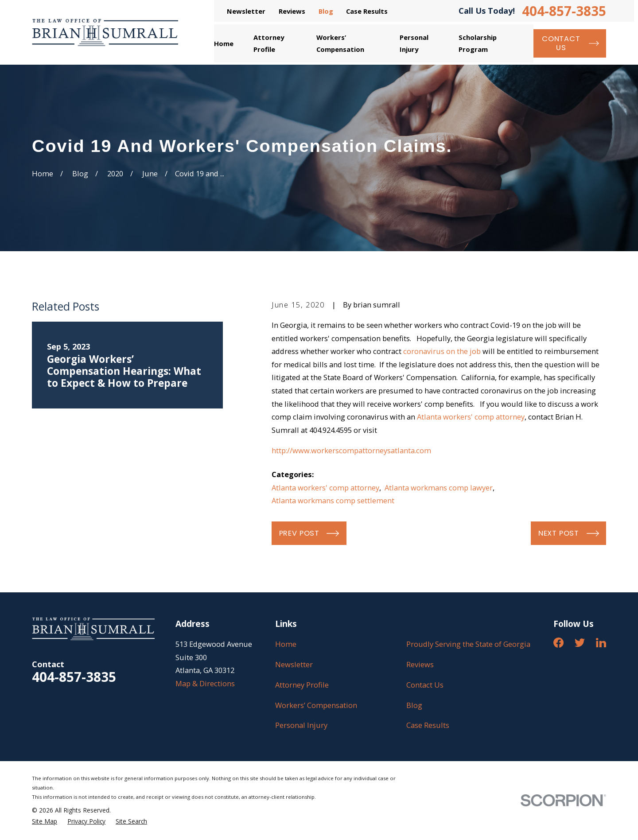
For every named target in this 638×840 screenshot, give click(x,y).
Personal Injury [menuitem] (414, 43)
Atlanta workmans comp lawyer (439, 488)
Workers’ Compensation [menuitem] (340, 43)
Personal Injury (301, 725)
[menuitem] (45, 822)
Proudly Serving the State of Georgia (468, 644)
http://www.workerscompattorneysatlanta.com (351, 450)
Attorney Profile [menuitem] (269, 43)
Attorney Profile (302, 685)
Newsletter (246, 11)
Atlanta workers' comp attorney (471, 417)
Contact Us (425, 685)
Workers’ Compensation (316, 705)
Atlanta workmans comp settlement (333, 500)
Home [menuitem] (224, 43)
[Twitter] (580, 643)
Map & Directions (205, 683)
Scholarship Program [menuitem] (478, 43)
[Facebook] (558, 643)
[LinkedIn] (601, 643)
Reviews (292, 11)
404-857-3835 (564, 11)
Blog (326, 11)
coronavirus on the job (442, 351)
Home (286, 644)
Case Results (367, 11)
